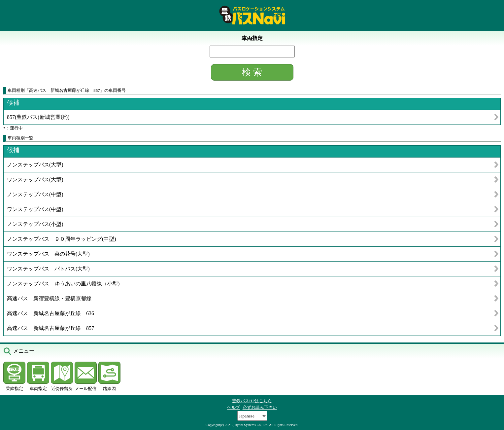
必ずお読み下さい (260, 407)
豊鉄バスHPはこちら (252, 401)
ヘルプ (234, 407)
